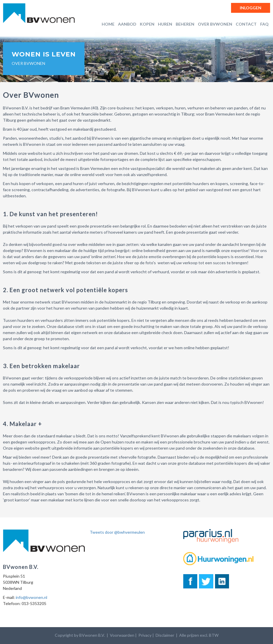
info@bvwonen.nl (31, 597)
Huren (165, 24)
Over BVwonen (215, 24)
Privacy (145, 635)
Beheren (185, 24)
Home (108, 24)
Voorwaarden (122, 635)
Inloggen (251, 8)
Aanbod (127, 24)
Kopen (147, 24)
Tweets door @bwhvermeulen (117, 532)
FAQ (264, 24)
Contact (246, 24)
